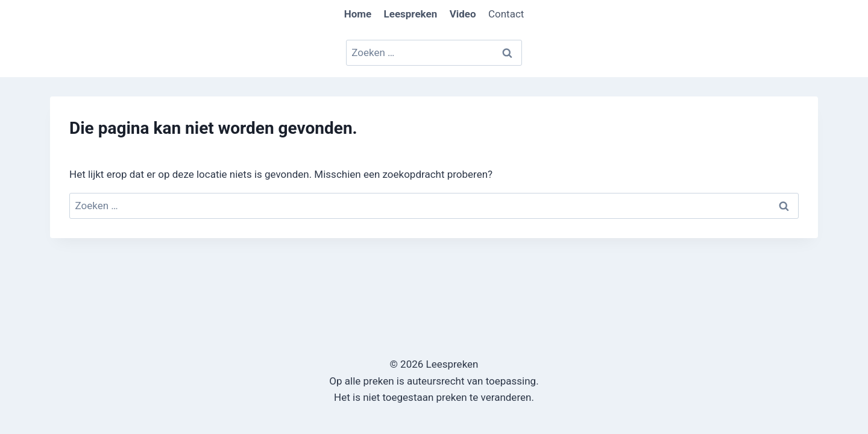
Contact (506, 14)
